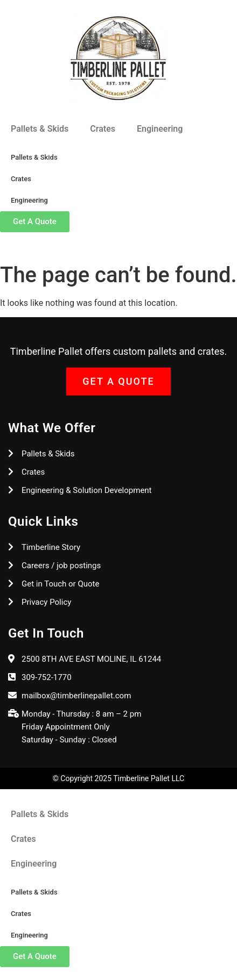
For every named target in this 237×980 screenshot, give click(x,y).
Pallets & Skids (40, 129)
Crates (103, 129)
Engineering (160, 129)
